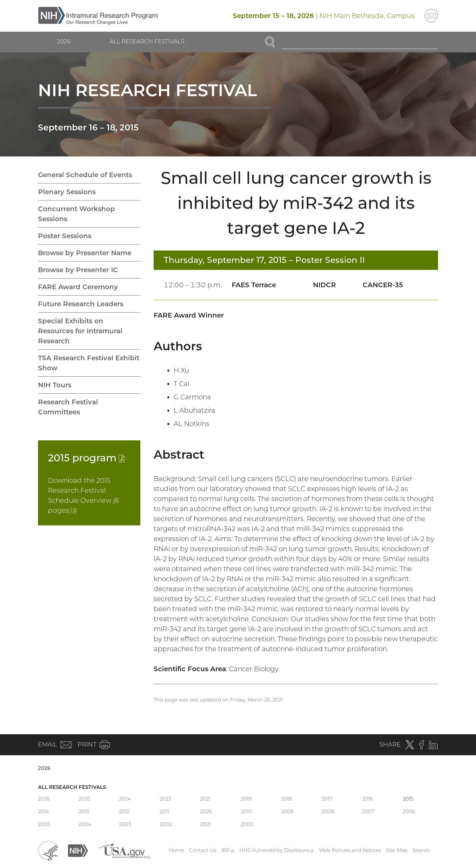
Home (176, 850)
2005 (44, 824)
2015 (86, 458)
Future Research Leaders (81, 304)
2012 (124, 811)
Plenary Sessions (67, 192)
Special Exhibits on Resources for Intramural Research (80, 331)
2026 (64, 41)
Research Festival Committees (68, 407)
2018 (286, 799)
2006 (409, 811)
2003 (125, 824)
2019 (246, 799)
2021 (205, 799)
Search (421, 850)
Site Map (397, 850)
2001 (205, 824)
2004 (85, 824)
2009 (287, 811)
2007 (368, 811)
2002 (166, 824)
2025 (84, 799)
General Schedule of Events (85, 175)
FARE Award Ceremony (78, 287)
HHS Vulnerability (277, 850)
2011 (164, 811)
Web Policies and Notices (350, 850)
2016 (367, 799)
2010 (246, 811)
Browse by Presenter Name (85, 253)
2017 (327, 799)
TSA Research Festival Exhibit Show (89, 363)
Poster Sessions (65, 236)
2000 (247, 824)
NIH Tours (55, 385)
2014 (43, 811)
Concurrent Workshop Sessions (76, 214)
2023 (165, 799)
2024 (125, 799)
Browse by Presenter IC (78, 270)
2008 (328, 811)
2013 (84, 811)
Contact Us (203, 850)
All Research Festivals (147, 41)
